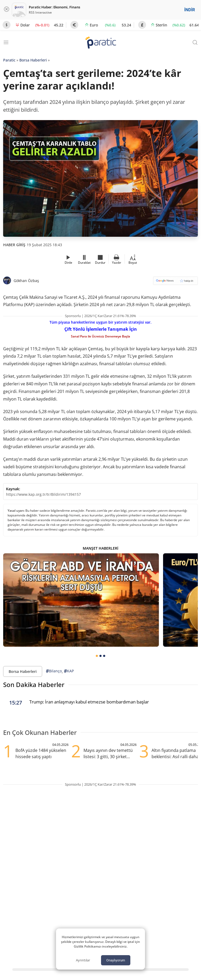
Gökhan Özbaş (26, 281)
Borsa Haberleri (33, 60)
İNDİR (190, 10)
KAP (69, 671)
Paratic (9, 60)
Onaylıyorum (116, 960)
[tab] (97, 656)
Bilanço (54, 671)
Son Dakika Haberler (34, 685)
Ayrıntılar (83, 960)
